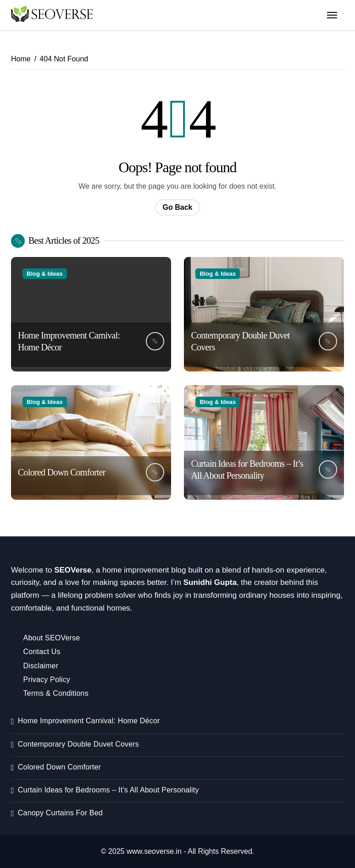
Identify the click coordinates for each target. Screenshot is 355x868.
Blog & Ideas (45, 274)
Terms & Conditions (56, 693)
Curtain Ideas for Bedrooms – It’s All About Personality (108, 790)
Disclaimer (41, 666)
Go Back (178, 207)
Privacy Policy (47, 680)
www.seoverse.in (154, 851)
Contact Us (42, 652)
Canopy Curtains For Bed (60, 813)
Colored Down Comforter (62, 472)
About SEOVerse (52, 638)
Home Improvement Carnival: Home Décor (89, 721)
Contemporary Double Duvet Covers (78, 744)
